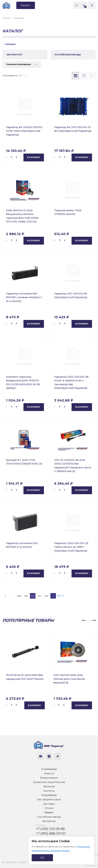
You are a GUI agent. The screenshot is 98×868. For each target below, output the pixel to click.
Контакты (49, 791)
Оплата (49, 808)
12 (21, 75)
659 (59, 596)
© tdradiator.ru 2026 (14, 862)
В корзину (34, 157)
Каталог (49, 812)
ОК (42, 858)
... (12, 596)
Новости (49, 773)
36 (27, 75)
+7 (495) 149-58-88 (50, 829)
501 (40, 596)
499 (26, 596)
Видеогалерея (49, 778)
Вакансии (49, 786)
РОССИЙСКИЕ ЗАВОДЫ (68, 55)
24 (24, 75)
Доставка (49, 804)
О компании (49, 769)
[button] (84, 620)
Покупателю (49, 795)
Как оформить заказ (49, 799)
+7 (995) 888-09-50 (51, 833)
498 (19, 596)
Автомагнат (49, 821)
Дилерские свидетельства (49, 782)
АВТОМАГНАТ (14, 55)
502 (46, 596)
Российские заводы (49, 817)
